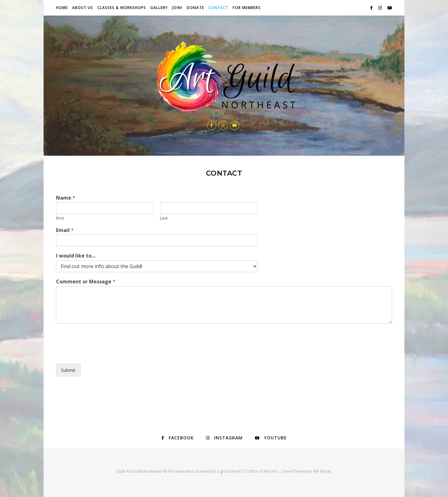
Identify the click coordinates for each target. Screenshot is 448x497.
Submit (68, 370)
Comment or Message (86, 282)
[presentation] (103, 353)
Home (62, 8)
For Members (247, 8)
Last (164, 218)
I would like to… (76, 256)
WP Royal (322, 471)
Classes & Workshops (122, 8)
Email (65, 230)
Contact (218, 8)
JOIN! (177, 8)
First (60, 218)
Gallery (159, 8)
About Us (83, 8)
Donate (195, 8)
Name (66, 198)
